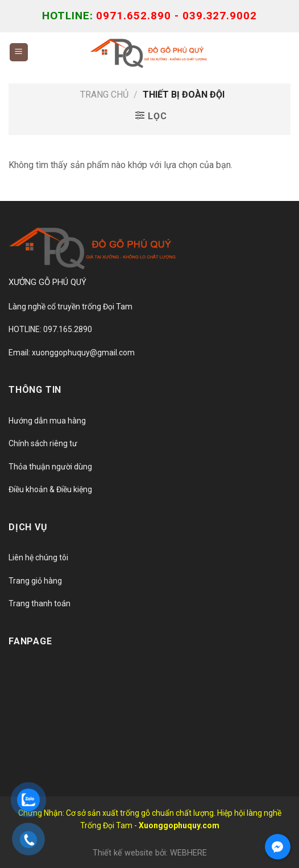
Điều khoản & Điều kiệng (50, 489)
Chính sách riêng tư (43, 443)
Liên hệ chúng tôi (38, 557)
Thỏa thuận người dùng (50, 467)
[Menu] (19, 53)
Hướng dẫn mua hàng (47, 421)
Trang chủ (104, 95)
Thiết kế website (123, 853)
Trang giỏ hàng (35, 581)
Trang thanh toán (40, 603)
